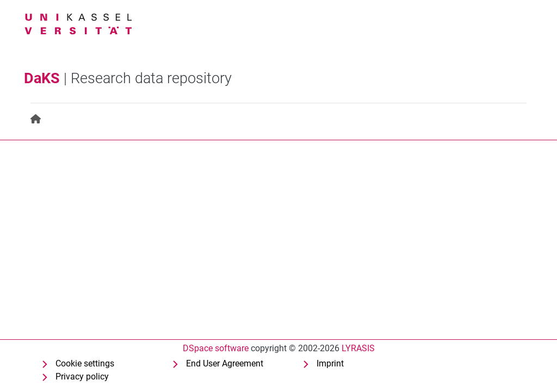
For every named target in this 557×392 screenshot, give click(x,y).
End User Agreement (225, 363)
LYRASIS (358, 348)
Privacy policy (82, 377)
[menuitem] (36, 119)
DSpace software (216, 348)
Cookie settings (85, 363)
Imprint (330, 363)
